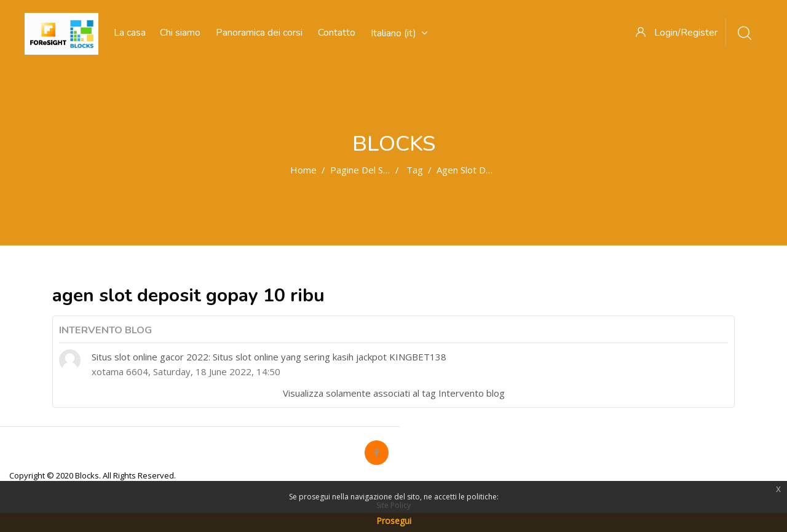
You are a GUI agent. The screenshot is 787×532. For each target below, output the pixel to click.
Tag (415, 170)
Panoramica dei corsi (259, 33)
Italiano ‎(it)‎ (399, 33)
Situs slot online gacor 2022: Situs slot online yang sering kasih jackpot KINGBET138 (269, 357)
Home (303, 170)
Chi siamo (180, 33)
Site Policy (393, 505)
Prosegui (394, 521)
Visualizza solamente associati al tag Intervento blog (394, 393)
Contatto (337, 33)
